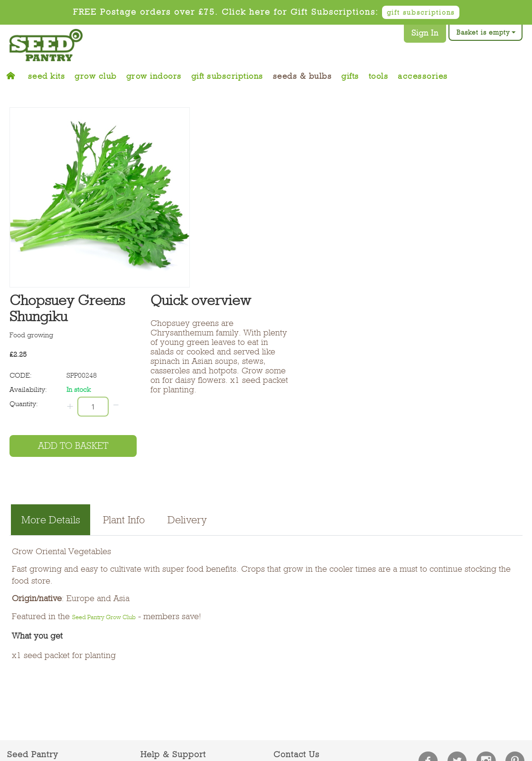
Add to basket (73, 446)
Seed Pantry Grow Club (104, 617)
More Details (51, 520)
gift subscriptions (421, 12)
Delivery (187, 520)
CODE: (21, 375)
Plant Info (124, 520)
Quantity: (24, 404)
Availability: (28, 390)
